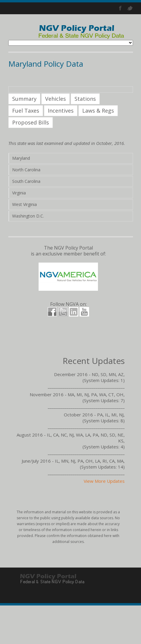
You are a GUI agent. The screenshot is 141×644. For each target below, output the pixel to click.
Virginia (19, 193)
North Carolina (26, 170)
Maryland (21, 158)
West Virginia (24, 204)
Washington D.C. (28, 216)
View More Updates (104, 481)
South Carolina (26, 181)
